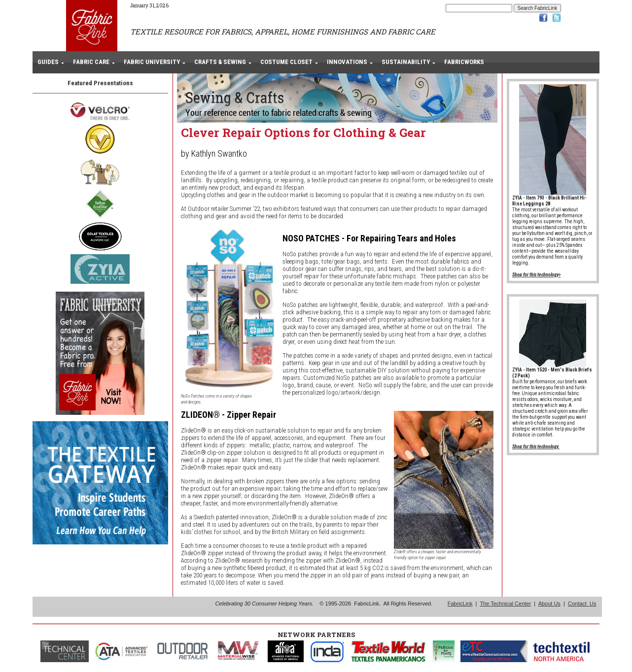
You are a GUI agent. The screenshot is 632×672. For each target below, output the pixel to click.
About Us (549, 604)
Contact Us (582, 604)
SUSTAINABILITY (406, 62)
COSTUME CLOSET (286, 62)
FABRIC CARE (91, 62)
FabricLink (460, 604)
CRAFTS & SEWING (220, 62)
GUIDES (48, 62)
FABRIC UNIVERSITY (152, 62)
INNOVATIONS (347, 62)
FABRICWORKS (464, 62)
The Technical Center (505, 604)
